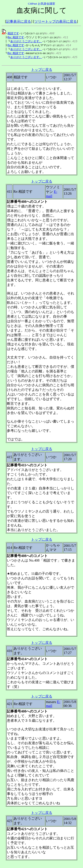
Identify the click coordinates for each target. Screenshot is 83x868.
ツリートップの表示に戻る (56, 21)
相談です (13, 33)
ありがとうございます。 (24, 42)
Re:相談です (15, 37)
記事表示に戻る (19, 21)
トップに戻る (42, 72)
